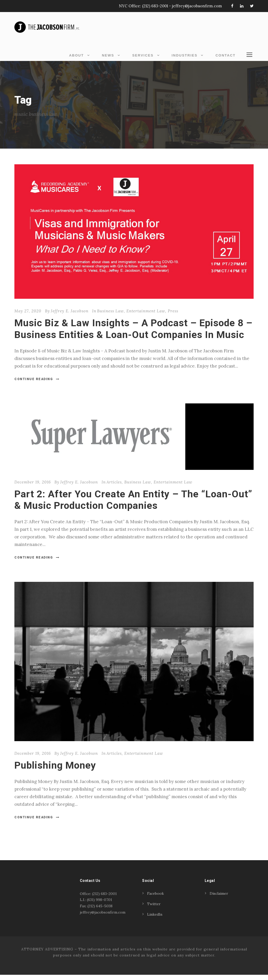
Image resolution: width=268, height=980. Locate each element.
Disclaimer (219, 899)
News (108, 55)
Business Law (110, 316)
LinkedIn (155, 920)
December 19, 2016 (33, 487)
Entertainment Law (146, 316)
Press (173, 316)
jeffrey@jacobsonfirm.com (197, 6)
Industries (185, 55)
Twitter (154, 909)
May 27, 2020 (28, 316)
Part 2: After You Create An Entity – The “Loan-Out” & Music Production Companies (133, 505)
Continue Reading (37, 384)
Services (143, 55)
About (76, 55)
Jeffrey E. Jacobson (70, 316)
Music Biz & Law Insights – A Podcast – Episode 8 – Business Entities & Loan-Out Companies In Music (133, 334)
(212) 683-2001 (155, 6)
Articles (114, 487)
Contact (225, 55)
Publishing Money (55, 771)
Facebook (155, 899)
